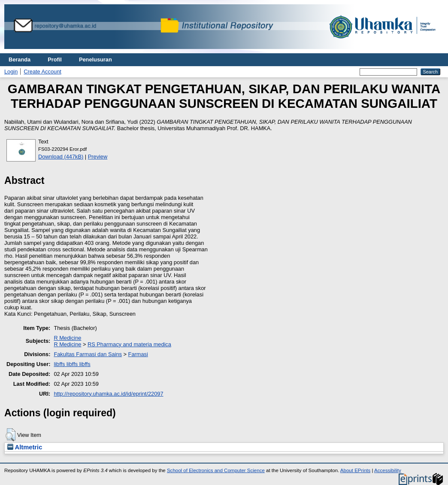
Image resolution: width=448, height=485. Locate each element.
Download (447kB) (61, 157)
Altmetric (25, 447)
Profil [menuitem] (55, 59)
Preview (98, 157)
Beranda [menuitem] (20, 59)
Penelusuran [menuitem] (95, 59)
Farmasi (138, 354)
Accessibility (388, 470)
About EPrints (355, 470)
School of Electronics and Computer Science (216, 470)
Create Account (42, 72)
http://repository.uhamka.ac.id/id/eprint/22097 (108, 394)
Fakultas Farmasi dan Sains (88, 354)
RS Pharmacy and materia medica (129, 344)
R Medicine (67, 338)
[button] (11, 435)
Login (11, 72)
